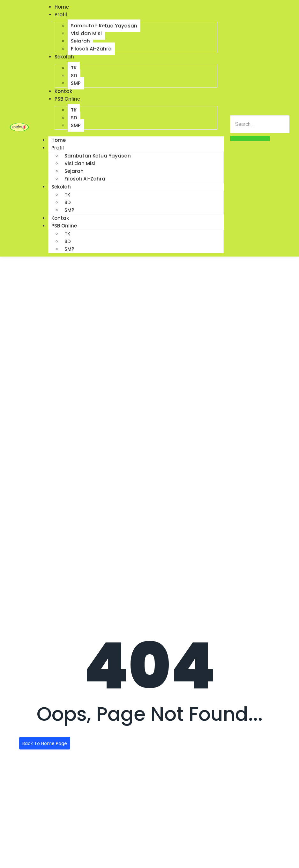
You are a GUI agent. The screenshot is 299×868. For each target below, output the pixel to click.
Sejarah (80, 41)
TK (74, 68)
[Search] (260, 124)
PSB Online (67, 99)
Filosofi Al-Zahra (91, 49)
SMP (76, 83)
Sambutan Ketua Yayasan (104, 26)
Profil (61, 15)
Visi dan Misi (86, 33)
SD (74, 76)
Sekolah (64, 57)
